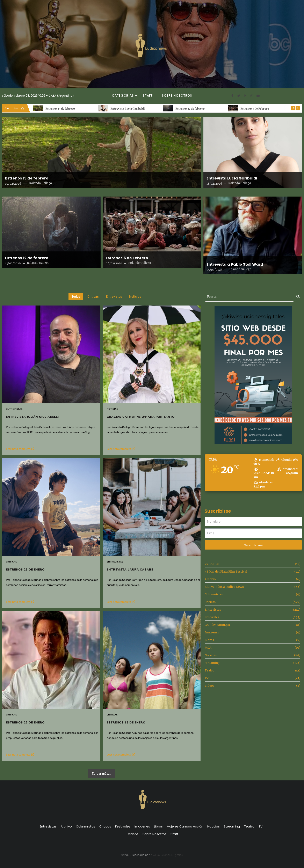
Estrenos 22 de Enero (45, 695)
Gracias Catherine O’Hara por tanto (141, 417)
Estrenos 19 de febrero (60, 108)
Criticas (11, 562)
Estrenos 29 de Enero (25, 570)
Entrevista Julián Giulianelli (32, 417)
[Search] (249, 297)
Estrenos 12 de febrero (190, 108)
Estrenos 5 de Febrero (255, 108)
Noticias (112, 409)
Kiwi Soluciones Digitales (167, 855)
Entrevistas (14, 409)
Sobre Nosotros (177, 95)
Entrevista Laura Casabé (133, 565)
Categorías (124, 95)
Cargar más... (101, 774)
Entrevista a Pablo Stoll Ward (235, 264)
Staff (148, 95)
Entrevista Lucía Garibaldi (128, 108)
